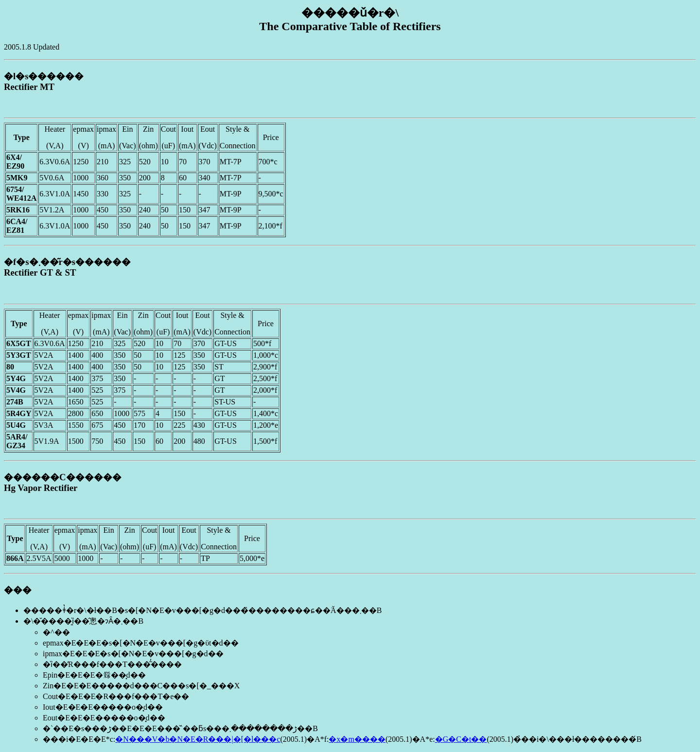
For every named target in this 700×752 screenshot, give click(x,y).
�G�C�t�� (461, 739)
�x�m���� (357, 739)
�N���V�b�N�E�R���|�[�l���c (198, 739)
